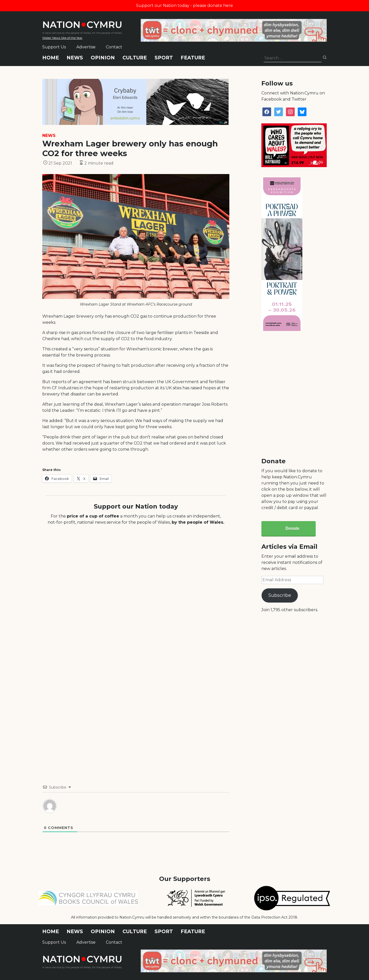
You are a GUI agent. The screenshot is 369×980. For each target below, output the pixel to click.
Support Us (54, 47)
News (75, 58)
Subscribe (280, 595)
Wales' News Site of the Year (62, 38)
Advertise (86, 47)
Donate (292, 528)
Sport (164, 58)
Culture (135, 58)
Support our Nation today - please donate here (184, 6)
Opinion (103, 58)
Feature (193, 58)
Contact (114, 47)
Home (51, 58)
